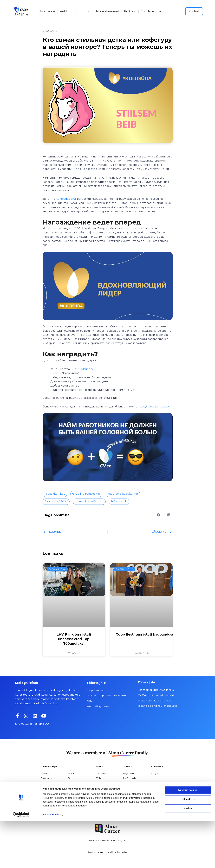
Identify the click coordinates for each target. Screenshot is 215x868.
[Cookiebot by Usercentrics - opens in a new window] (21, 862)
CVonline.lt (101, 773)
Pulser (126, 797)
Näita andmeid (51, 862)
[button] (158, 515)
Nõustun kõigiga (188, 837)
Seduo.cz (73, 783)
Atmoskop (46, 801)
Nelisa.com (47, 806)
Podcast (130, 11)
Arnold (72, 773)
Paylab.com (75, 801)
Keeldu (188, 855)
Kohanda (188, 846)
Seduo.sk (73, 787)
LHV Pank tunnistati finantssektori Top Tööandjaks (74, 639)
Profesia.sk (47, 778)
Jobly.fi (154, 773)
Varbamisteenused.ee (107, 811)
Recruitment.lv (103, 806)
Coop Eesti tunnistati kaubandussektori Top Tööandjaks (165, 634)
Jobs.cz (45, 773)
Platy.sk (72, 797)
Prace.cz (46, 787)
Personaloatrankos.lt (107, 801)
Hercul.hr (128, 787)
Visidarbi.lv (101, 792)
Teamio (72, 778)
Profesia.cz (47, 783)
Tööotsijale (47, 11)
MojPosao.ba (130, 778)
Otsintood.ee (103, 797)
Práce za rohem (49, 797)
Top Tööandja (151, 11)
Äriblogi (66, 11)
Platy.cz (72, 792)
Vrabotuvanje (130, 783)
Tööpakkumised (107, 11)
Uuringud (83, 11)
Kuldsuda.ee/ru (66, 199)
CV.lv (98, 778)
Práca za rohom (49, 792)
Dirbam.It (101, 787)
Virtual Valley (130, 792)
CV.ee (99, 783)
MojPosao (128, 773)
